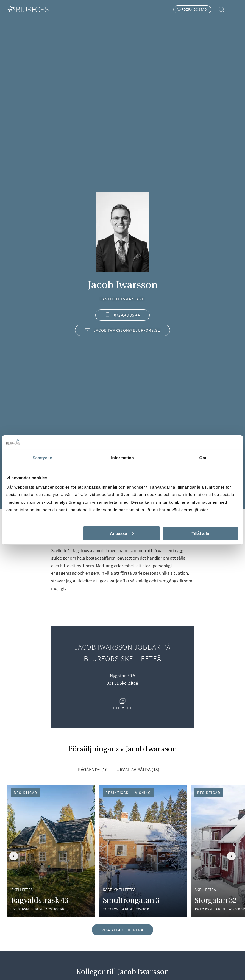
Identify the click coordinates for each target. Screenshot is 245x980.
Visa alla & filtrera (123, 930)
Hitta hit (123, 704)
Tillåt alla (200, 533)
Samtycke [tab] (42, 458)
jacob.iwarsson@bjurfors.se (122, 330)
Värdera (192, 10)
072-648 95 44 (123, 315)
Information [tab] (122, 458)
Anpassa (122, 533)
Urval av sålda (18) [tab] (138, 769)
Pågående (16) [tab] (94, 769)
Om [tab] (203, 458)
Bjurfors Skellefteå (122, 658)
